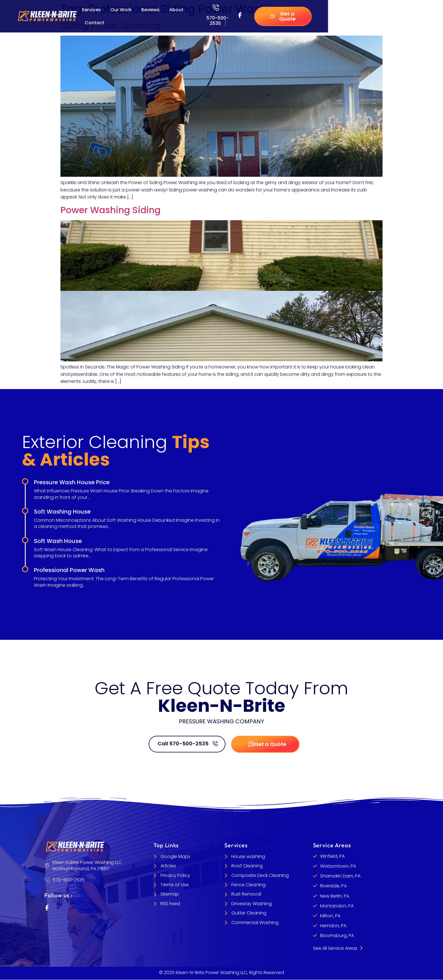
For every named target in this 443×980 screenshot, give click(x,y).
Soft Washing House (62, 512)
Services (91, 10)
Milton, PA (330, 916)
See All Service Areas (338, 948)
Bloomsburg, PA (337, 936)
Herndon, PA (333, 926)
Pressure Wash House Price (72, 482)
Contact (95, 23)
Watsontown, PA (338, 866)
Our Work (121, 10)
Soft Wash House (58, 541)
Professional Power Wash (69, 570)
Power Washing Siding (110, 210)
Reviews (150, 10)
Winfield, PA (332, 856)
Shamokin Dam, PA (340, 876)
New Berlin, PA (335, 896)
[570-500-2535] (216, 8)
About (176, 10)
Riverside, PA (333, 886)
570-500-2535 (218, 21)
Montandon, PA (337, 906)
